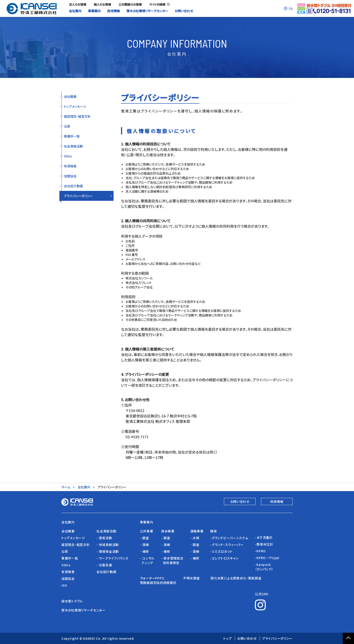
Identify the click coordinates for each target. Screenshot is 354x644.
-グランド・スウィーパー (227, 545)
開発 (213, 531)
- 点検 (195, 538)
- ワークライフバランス (112, 558)
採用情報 (277, 501)
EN (291, 8)
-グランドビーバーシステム (229, 538)
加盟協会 (70, 176)
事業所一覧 (72, 136)
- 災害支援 (104, 565)
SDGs (68, 156)
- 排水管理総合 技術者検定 (172, 560)
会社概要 (70, 96)
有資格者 (70, 166)
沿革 (67, 126)
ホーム (66, 487)
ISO (64, 585)
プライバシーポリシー (78, 196)
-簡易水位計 (264, 544)
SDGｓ (66, 565)
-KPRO (260, 551)
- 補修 (144, 551)
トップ (227, 638)
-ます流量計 (264, 537)
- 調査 (144, 538)
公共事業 (147, 531)
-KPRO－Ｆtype (267, 558)
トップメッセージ (75, 106)
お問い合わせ (240, 501)
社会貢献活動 (73, 146)
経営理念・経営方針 (77, 116)
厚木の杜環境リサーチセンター (83, 610)
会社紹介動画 (73, 186)
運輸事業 (197, 531)
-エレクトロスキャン (224, 558)
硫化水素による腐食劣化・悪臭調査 (236, 578)
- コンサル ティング (147, 560)
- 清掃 (144, 545)
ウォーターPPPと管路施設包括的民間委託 (158, 580)
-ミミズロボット (221, 551)
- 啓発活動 (104, 538)
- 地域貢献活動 (108, 545)
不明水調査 (193, 578)
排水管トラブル (72, 601)
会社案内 (84, 487)
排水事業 (168, 531)
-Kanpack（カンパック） (264, 567)
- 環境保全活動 (108, 551)
